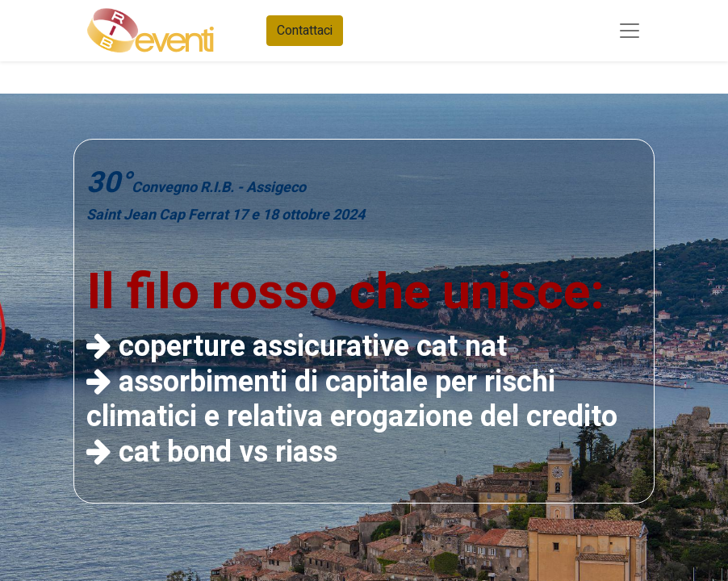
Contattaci (305, 31)
